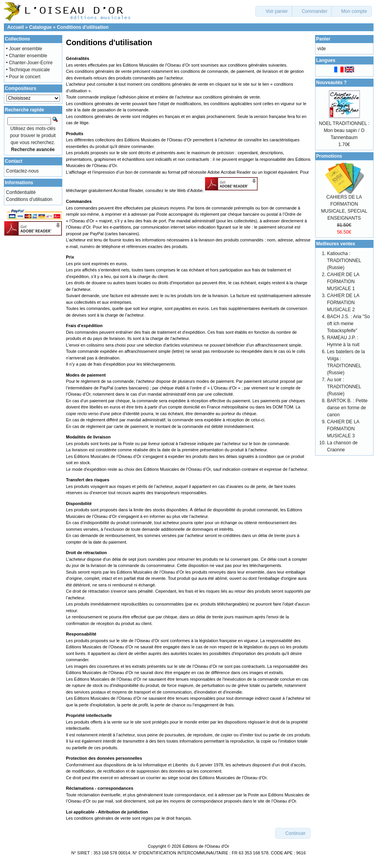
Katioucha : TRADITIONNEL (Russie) (344, 261)
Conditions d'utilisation (83, 27)
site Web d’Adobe (186, 191)
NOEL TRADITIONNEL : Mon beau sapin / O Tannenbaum (344, 130)
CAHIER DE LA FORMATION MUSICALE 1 (343, 282)
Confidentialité (21, 192)
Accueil (16, 27)
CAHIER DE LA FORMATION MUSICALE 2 (343, 303)
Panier (324, 39)
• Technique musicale (28, 70)
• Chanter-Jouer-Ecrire (30, 63)
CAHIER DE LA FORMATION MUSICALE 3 (343, 429)
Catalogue (40, 27)
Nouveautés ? (332, 83)
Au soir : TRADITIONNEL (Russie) (344, 387)
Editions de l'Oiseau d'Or (206, 846)
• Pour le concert (23, 77)
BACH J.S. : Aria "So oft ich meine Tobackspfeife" (349, 324)
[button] (274, 11)
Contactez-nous (23, 171)
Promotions (329, 156)
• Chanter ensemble (27, 56)
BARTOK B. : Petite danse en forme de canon (347, 408)
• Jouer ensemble (24, 49)
